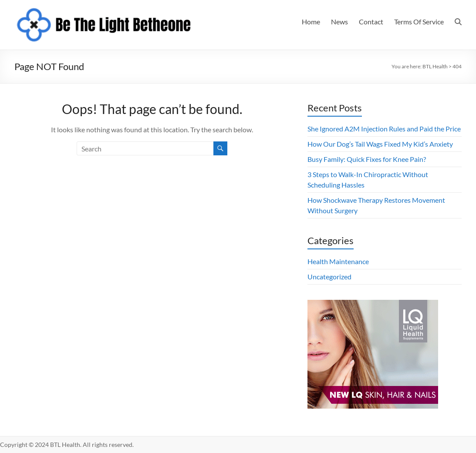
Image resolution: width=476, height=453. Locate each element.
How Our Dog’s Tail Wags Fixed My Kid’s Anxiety (380, 144)
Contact (371, 22)
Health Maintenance (338, 261)
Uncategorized (329, 277)
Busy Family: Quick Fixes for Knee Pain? (367, 159)
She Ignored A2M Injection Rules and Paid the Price (384, 129)
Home (311, 22)
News (339, 22)
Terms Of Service (419, 22)
